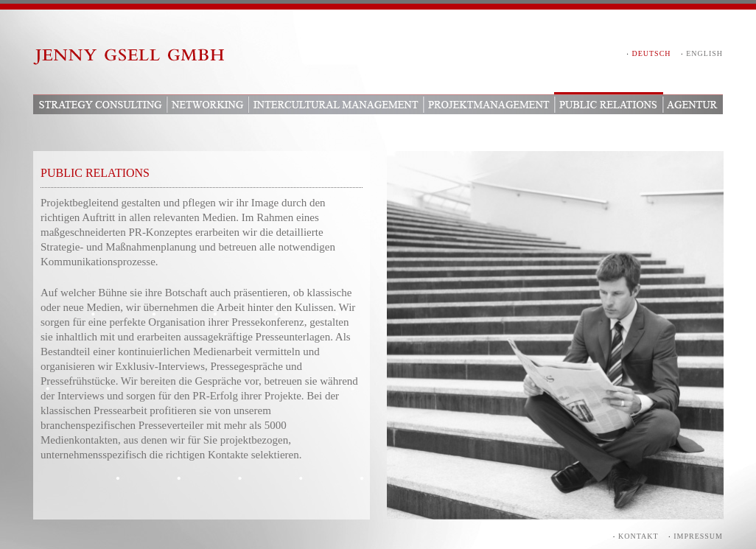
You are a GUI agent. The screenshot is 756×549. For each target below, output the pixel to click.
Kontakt (638, 536)
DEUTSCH (651, 53)
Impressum (698, 536)
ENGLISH (704, 53)
